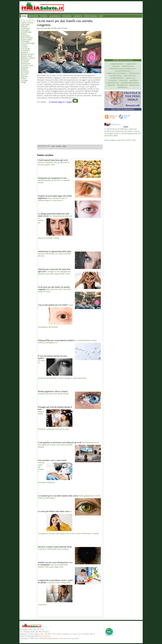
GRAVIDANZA (55, 16)
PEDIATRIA (67, 16)
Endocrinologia (27, 37)
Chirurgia (116, 66)
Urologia (24, 80)
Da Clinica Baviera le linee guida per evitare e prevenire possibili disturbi (68, 445)
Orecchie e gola (27, 65)
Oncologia (123, 80)
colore (64, 146)
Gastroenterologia (28, 43)
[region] (70, 123)
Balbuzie (24, 26)
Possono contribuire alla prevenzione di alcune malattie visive (54, 164)
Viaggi (23, 82)
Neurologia (25, 60)
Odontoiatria (26, 64)
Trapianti (24, 77)
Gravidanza (25, 50)
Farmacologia (26, 39)
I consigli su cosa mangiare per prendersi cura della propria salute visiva (54, 273)
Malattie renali (26, 56)
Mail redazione (45, 636)
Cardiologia (25, 28)
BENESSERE (34, 16)
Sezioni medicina (28, 20)
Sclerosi (24, 75)
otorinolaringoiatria (130, 83)
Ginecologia (25, 49)
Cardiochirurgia (117, 64)
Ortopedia (25, 67)
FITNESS (44, 16)
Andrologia (25, 24)
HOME (24, 16)
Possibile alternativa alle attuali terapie (53, 394)
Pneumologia (122, 85)
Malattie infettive (28, 54)
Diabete (24, 34)
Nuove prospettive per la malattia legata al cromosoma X (53, 199)
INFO (101, 16)
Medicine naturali (28, 58)
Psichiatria (25, 71)
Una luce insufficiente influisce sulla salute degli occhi (53, 566)
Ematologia (25, 36)
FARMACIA (78, 16)
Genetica (24, 45)
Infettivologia (130, 76)
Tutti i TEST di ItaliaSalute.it (123, 109)
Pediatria (24, 69)
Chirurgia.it (25, 30)
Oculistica (25, 62)
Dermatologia (26, 32)
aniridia (59, 146)
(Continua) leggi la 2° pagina (61, 102)
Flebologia (25, 41)
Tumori (24, 78)
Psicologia (25, 73)
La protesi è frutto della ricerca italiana (53, 549)
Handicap (24, 52)
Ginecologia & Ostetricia (117, 73)
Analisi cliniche (27, 23)
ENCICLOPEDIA (91, 16)
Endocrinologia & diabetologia (123, 69)
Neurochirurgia (117, 78)
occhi (53, 146)
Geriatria (24, 47)
